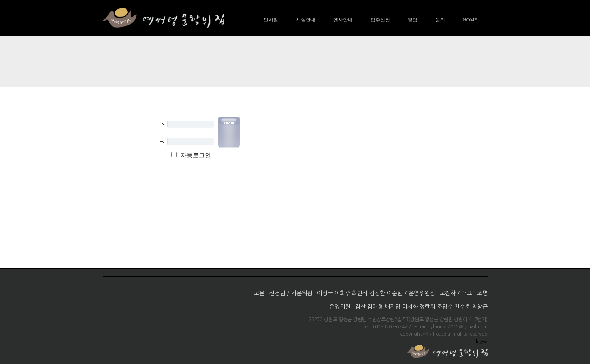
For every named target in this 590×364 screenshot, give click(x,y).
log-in (482, 341)
